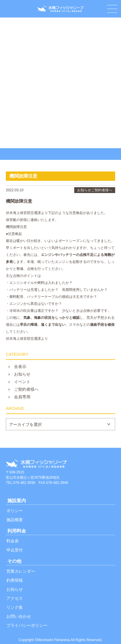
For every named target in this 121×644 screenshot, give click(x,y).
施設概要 (15, 520)
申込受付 (15, 550)
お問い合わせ (19, 616)
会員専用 (22, 397)
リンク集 (15, 607)
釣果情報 (15, 580)
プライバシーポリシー (27, 625)
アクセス (15, 598)
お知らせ (22, 374)
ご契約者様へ (26, 389)
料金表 (13, 541)
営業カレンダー (21, 571)
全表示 (20, 367)
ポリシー (15, 511)
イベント (22, 382)
